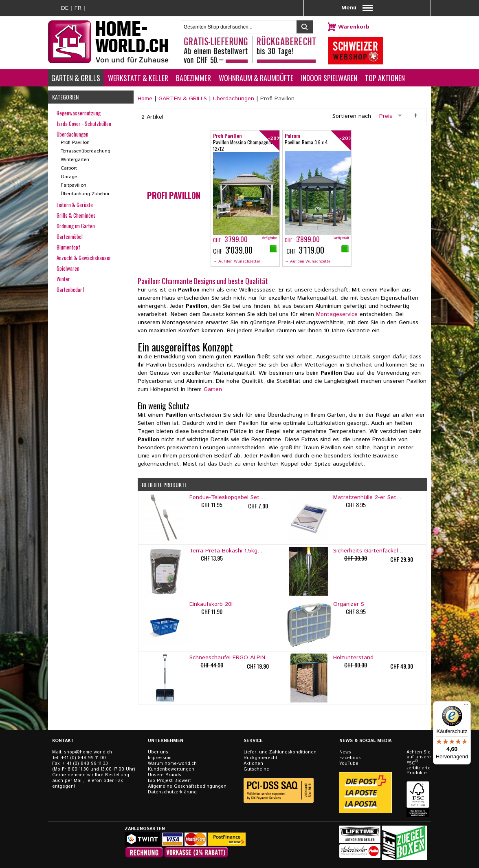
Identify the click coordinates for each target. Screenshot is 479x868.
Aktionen (253, 764)
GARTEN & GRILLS (183, 99)
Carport (69, 168)
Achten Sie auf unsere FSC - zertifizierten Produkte (419, 763)
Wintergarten (75, 160)
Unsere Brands (165, 775)
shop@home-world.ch (88, 752)
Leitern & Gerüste (75, 205)
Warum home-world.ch (172, 764)
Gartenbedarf (70, 289)
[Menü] (466, 706)
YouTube (349, 764)
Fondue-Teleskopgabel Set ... (228, 497)
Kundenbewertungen (171, 769)
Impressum (160, 758)
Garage (69, 177)
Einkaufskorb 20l (211, 604)
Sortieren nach (352, 116)
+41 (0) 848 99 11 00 (83, 758)
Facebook (350, 758)
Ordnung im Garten (76, 226)
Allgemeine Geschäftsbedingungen (187, 786)
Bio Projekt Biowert (169, 781)
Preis (386, 116)
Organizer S (349, 604)
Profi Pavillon (75, 142)
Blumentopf (68, 247)
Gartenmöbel (70, 236)
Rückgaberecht (260, 758)
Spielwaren (68, 268)
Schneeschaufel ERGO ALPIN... (230, 658)
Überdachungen (234, 99)
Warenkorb (354, 27)
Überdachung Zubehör (85, 194)
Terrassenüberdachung (86, 151)
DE (65, 8)
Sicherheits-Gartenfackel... (368, 551)
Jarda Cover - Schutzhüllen (84, 124)
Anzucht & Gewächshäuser (84, 258)
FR (78, 8)
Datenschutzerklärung (172, 792)
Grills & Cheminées (76, 215)
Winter (63, 279)
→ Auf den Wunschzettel (236, 261)
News (345, 752)
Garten (213, 389)
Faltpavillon (74, 185)
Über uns (158, 752)
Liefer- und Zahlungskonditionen (280, 752)
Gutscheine (256, 769)
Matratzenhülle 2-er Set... (367, 497)
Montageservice (337, 314)
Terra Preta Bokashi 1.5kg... (226, 551)
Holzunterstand (353, 658)
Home (145, 99)
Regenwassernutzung (79, 113)
